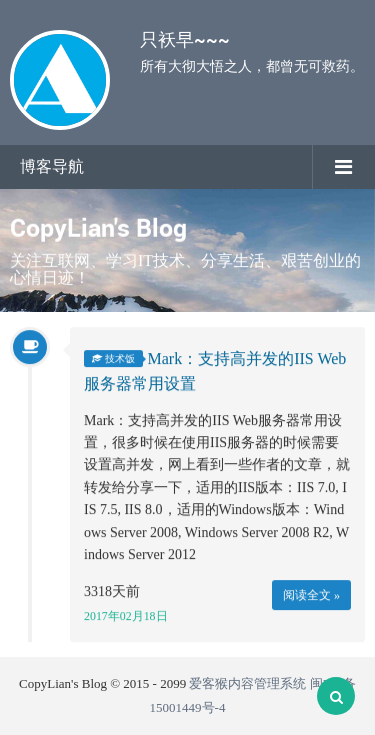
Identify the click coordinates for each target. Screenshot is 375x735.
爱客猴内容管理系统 (247, 683)
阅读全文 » (311, 596)
